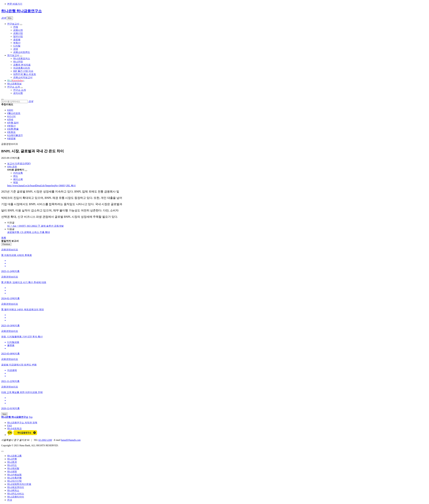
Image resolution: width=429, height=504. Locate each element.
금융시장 (18, 30)
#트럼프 (11, 132)
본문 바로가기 (15, 4)
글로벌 (17, 40)
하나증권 (12, 462)
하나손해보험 (14, 475)
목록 (4, 238)
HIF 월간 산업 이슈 (23, 71)
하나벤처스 (13, 490)
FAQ (10, 426)
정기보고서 (13, 55)
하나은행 (12, 459)
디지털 (17, 46)
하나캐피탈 (13, 468)
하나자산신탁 (14, 481)
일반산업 (18, 36)
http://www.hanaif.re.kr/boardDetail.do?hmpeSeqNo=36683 (36, 186)
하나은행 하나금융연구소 (21, 11)
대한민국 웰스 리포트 (25, 74)
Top (31, 417)
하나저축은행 (14, 478)
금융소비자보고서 (23, 77)
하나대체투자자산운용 (19, 484)
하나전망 (18, 62)
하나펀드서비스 (16, 494)
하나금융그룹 (14, 456)
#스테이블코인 (15, 135)
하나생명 (12, 472)
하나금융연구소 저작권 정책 (22, 423)
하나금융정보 (14, 84)
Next (4, 414)
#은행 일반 (13, 123)
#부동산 (11, 126)
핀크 (10, 500)
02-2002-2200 (45, 440)
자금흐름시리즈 (22, 68)
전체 (16, 27)
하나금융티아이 (16, 497)
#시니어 (11, 116)
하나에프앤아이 (16, 487)
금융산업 (18, 33)
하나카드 (12, 465)
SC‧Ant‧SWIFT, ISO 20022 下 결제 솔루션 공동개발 (35, 226)
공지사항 (18, 93)
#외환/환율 (13, 129)
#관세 (10, 120)
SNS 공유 (12, 167)
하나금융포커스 (22, 58)
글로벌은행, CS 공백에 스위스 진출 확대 (29, 232)
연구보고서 (13, 24)
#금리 (10, 110)
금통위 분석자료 (22, 65)
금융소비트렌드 (22, 52)
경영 (16, 49)
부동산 (17, 43)
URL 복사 (71, 186)
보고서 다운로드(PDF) (19, 163)
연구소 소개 (14, 87)
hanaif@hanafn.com (71, 440)
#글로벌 (11, 138)
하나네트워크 (14, 428)
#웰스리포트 (14, 113)
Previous (6, 244)
